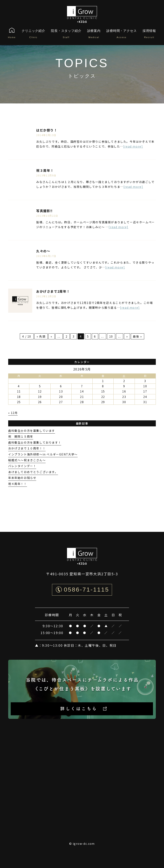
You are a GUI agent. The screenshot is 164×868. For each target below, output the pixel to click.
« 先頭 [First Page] (41, 336)
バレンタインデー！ (22, 466)
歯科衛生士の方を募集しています (32, 431)
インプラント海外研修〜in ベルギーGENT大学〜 (43, 454)
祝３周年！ (45, 170)
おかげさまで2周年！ (53, 291)
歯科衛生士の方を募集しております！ (35, 442)
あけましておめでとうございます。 (33, 472)
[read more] (133, 146)
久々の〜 (43, 251)
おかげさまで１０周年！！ (27, 448)
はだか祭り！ (47, 130)
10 (111, 336)
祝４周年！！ (18, 484)
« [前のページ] (51, 336)
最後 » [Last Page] (137, 336)
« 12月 (13, 413)
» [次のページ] (127, 336)
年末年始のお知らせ (22, 478)
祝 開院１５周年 (21, 436)
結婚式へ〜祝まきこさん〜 (27, 460)
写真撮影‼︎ (44, 211)
